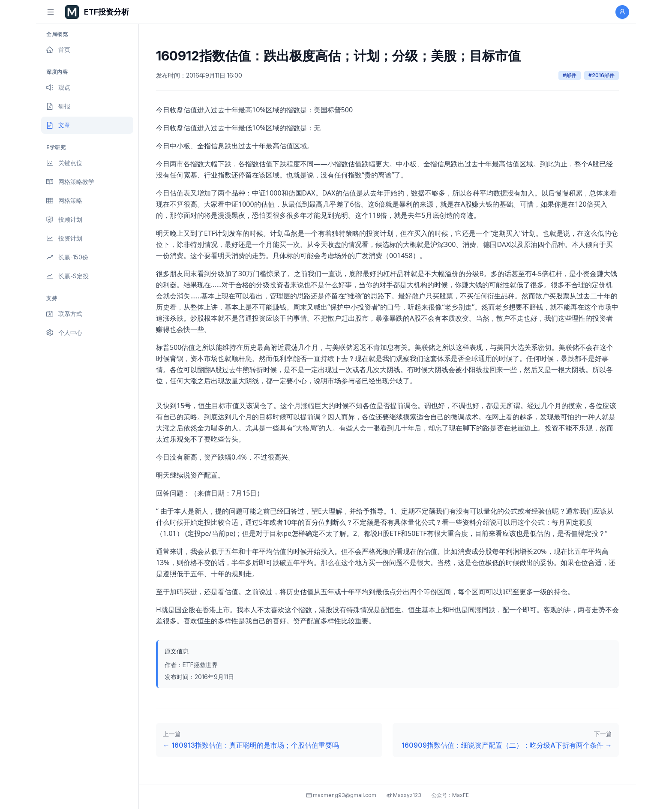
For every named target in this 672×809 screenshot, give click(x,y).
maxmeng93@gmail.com (341, 795)
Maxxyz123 (404, 795)
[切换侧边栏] (51, 12)
